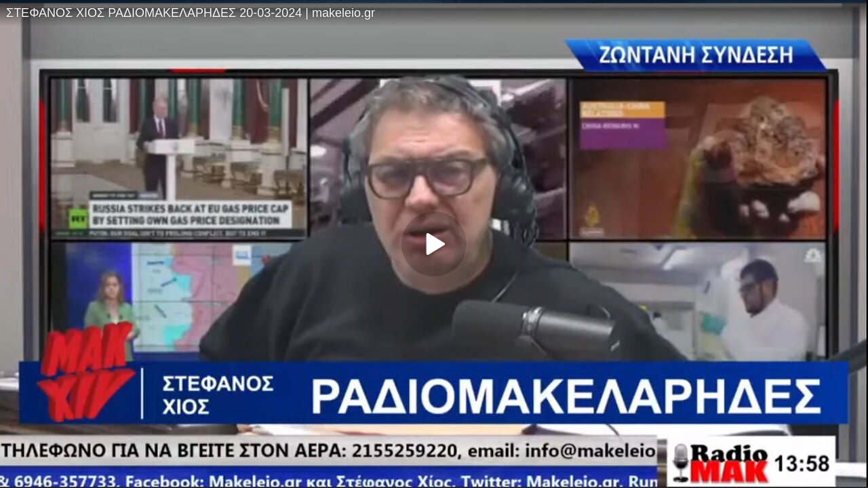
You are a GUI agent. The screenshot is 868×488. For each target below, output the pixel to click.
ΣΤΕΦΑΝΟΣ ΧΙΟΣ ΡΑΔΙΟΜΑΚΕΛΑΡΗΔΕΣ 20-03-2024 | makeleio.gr (191, 13)
